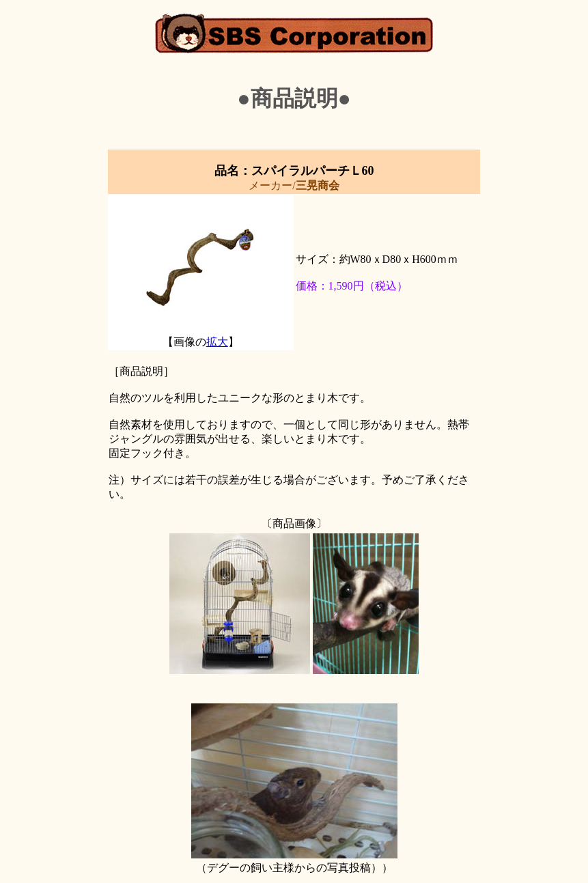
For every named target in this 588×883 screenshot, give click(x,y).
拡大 (217, 342)
